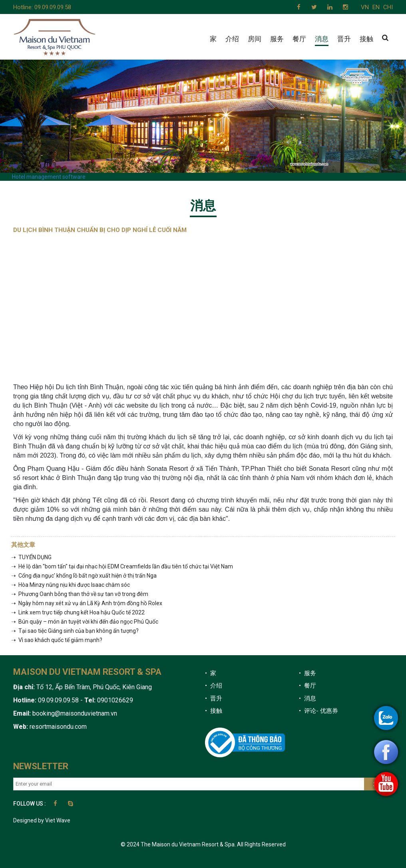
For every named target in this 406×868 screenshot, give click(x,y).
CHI (388, 7)
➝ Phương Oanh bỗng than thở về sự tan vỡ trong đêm (80, 594)
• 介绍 (214, 686)
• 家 (211, 673)
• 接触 (214, 711)
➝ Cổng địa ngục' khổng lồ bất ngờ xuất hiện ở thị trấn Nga (84, 576)
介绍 (232, 39)
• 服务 (307, 673)
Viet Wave (58, 820)
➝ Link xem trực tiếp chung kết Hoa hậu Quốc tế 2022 (78, 612)
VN (365, 7)
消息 (322, 39)
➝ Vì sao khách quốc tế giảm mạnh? (57, 640)
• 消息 (307, 698)
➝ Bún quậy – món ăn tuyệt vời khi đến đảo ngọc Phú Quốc (85, 622)
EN (376, 7)
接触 (366, 39)
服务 (277, 39)
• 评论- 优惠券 (318, 711)
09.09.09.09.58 (53, 7)
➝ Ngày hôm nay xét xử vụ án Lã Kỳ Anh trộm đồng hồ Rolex (87, 603)
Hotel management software (49, 177)
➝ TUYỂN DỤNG (31, 557)
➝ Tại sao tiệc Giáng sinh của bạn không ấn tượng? (75, 631)
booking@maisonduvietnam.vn (75, 713)
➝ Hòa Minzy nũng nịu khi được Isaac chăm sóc (71, 585)
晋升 (344, 39)
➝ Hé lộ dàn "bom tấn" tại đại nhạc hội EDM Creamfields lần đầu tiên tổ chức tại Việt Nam (122, 566)
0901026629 (114, 700)
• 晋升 (214, 698)
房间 (255, 39)
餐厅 (299, 39)
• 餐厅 (307, 686)
